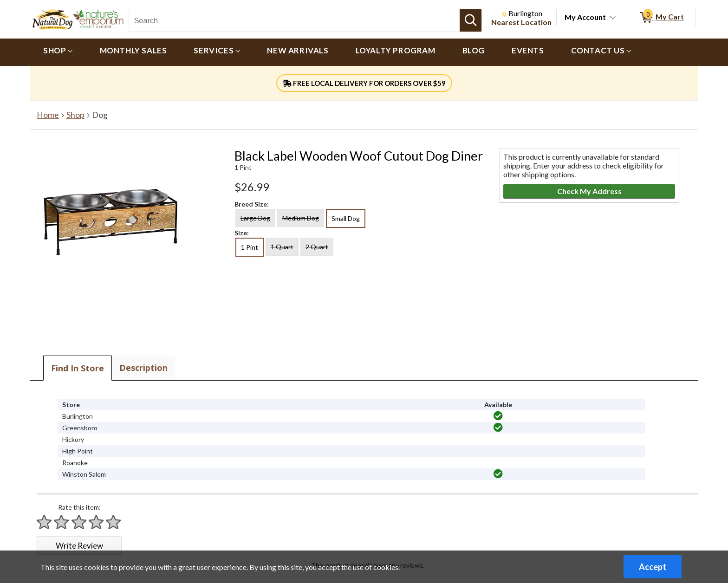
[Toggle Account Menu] (613, 18)
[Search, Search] (294, 20)
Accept (653, 567)
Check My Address (589, 191)
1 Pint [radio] (250, 247)
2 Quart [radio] (317, 247)
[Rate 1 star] (45, 522)
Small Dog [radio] (346, 218)
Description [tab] (143, 368)
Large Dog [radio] (255, 218)
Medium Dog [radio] (301, 218)
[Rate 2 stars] (62, 522)
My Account (585, 17)
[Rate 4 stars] (97, 522)
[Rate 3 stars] (79, 522)
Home (48, 115)
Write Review (79, 546)
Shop (75, 115)
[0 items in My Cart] (661, 18)
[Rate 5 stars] (114, 522)
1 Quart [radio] (282, 247)
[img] (498, 416)
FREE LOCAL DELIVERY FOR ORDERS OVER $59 (364, 83)
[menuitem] (58, 52)
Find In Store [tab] (78, 368)
